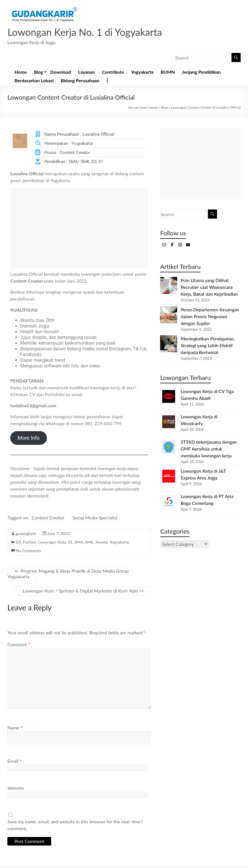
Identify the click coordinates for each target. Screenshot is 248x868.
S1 (70, 542)
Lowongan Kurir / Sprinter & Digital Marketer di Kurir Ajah (83, 591)
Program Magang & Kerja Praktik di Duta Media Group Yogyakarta (68, 574)
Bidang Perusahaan (80, 81)
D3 (18, 542)
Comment (19, 645)
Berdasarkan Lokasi (34, 81)
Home (21, 72)
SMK (89, 542)
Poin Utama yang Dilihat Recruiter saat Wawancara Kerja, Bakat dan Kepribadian (209, 287)
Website (16, 788)
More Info (29, 438)
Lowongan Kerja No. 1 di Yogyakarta (88, 32)
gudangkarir (26, 534)
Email (14, 761)
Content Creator (48, 518)
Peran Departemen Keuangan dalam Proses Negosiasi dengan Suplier (210, 317)
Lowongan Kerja (52, 542)
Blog (38, 72)
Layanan (87, 72)
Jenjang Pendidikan (201, 72)
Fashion (30, 542)
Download (60, 72)
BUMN (168, 72)
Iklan (165, 108)
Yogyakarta (142, 72)
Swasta (101, 542)
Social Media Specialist (95, 518)
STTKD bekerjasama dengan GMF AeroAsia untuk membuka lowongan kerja (209, 449)
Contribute (113, 72)
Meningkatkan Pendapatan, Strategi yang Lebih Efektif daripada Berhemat (208, 346)
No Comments (28, 551)
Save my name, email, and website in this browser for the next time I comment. (75, 825)
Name (15, 728)
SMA (79, 542)
